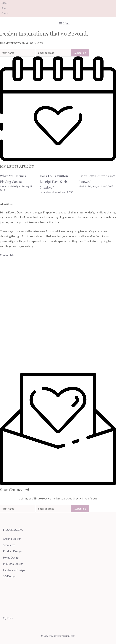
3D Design (9, 576)
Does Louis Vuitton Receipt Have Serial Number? (54, 182)
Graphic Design (12, 539)
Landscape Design (14, 570)
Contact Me (7, 255)
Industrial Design (13, 564)
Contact (6, 13)
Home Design (11, 557)
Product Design (12, 551)
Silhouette (9, 545)
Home (5, 3)
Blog (4, 8)
